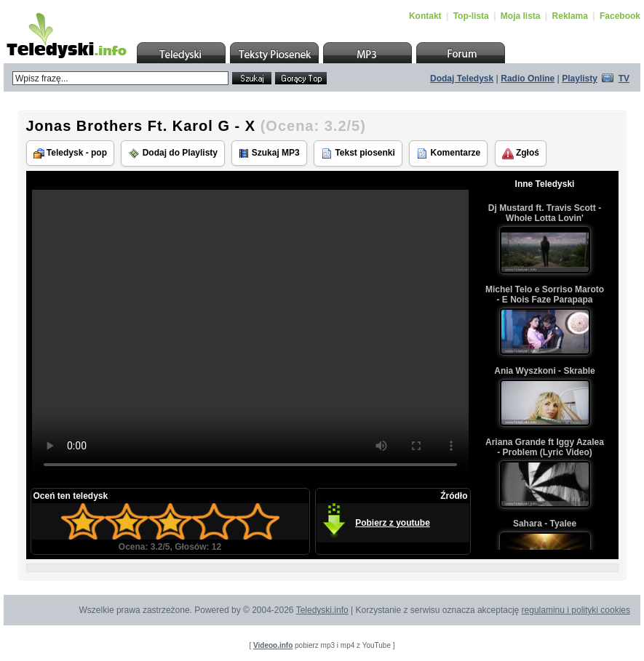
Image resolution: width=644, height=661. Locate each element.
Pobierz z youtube (393, 523)
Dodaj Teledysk (462, 79)
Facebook (620, 16)
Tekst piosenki (358, 153)
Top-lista (471, 16)
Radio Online (528, 79)
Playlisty (580, 79)
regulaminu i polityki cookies (576, 610)
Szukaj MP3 (269, 153)
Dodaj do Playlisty (173, 153)
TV (624, 79)
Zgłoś (521, 153)
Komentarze (448, 153)
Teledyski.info (322, 610)
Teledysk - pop (70, 153)
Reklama (570, 16)
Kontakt (425, 16)
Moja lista (521, 16)
